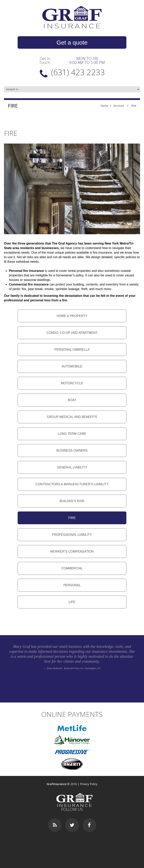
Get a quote (72, 42)
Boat (72, 400)
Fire (72, 518)
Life (72, 602)
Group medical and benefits (72, 417)
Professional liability (72, 535)
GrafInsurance (57, 784)
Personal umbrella (72, 350)
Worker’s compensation (72, 552)
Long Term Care (72, 434)
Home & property (72, 316)
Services (119, 106)
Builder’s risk (72, 501)
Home (104, 106)
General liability (72, 467)
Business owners (72, 451)
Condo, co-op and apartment (72, 333)
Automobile (72, 366)
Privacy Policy (89, 784)
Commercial (72, 568)
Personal (72, 585)
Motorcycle (72, 383)
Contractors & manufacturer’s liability (72, 484)
